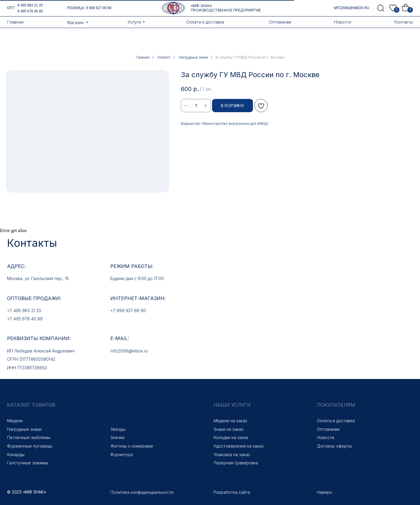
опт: (11, 8)
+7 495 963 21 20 (24, 311)
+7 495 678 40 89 (25, 319)
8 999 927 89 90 (99, 8)
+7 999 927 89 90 (128, 311)
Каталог (164, 57)
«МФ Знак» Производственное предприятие (226, 8)
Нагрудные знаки (193, 57)
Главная (143, 57)
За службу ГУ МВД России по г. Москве (250, 57)
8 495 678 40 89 (30, 11)
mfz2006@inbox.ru (351, 8)
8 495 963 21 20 (30, 5)
